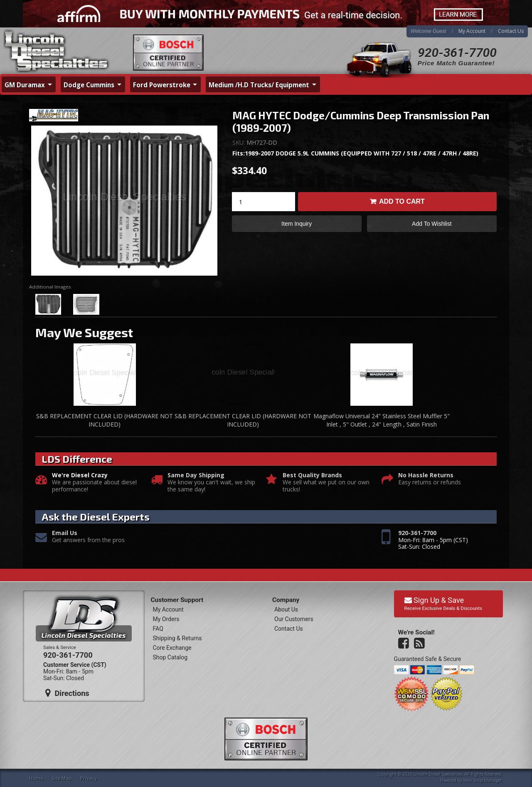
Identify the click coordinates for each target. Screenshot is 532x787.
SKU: (239, 142)
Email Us (65, 533)
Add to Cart (402, 201)
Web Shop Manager (483, 780)
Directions (67, 693)
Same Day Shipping (196, 475)
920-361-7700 (457, 53)
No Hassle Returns (426, 475)
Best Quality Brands (312, 475)
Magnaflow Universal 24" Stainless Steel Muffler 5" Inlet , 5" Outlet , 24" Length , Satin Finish (382, 420)
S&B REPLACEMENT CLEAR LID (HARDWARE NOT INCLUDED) (105, 420)
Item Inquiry (297, 224)
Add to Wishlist (432, 224)
